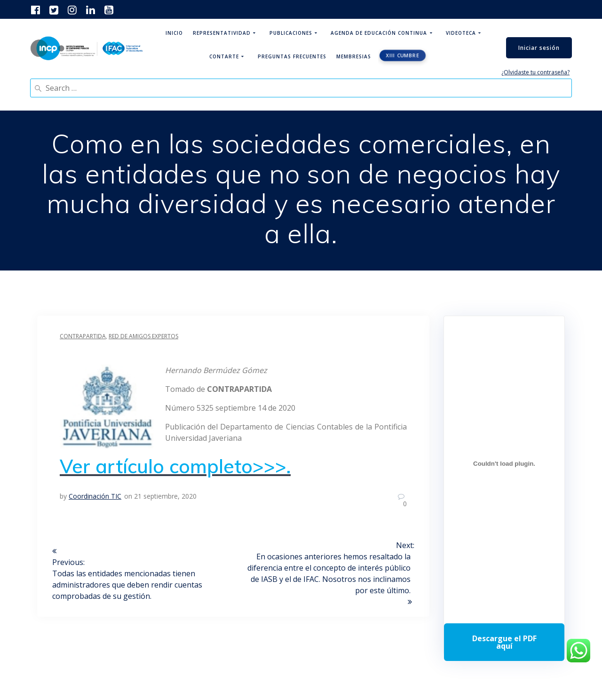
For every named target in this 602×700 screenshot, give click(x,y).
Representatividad (222, 33)
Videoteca (461, 33)
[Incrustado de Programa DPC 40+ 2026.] (504, 464)
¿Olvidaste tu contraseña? (535, 72)
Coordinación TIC (95, 496)
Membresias (354, 56)
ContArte (224, 56)
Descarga (504, 642)
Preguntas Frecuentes (292, 56)
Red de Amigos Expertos (143, 336)
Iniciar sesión (539, 48)
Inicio (174, 33)
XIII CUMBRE (403, 56)
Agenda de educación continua (379, 33)
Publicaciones (291, 33)
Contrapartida (83, 336)
